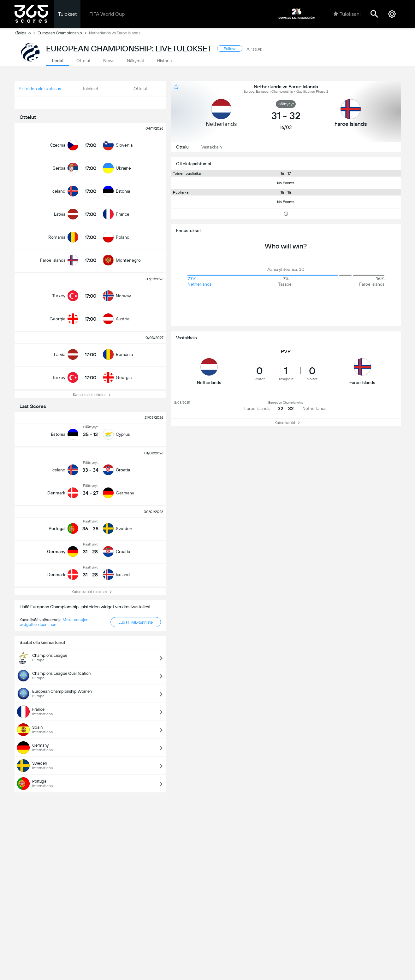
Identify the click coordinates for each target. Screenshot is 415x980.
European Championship (63, 33)
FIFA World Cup (107, 14)
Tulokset (67, 14)
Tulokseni (347, 14)
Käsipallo (26, 33)
